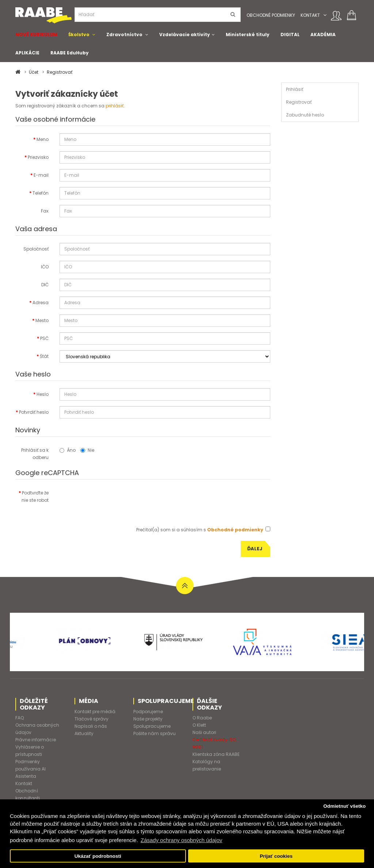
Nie (87, 450)
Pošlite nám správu (154, 733)
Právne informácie (36, 740)
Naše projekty (148, 719)
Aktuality (84, 733)
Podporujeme (148, 712)
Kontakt (310, 15)
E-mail (41, 175)
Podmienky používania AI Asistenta (30, 769)
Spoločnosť (36, 249)
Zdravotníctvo (124, 35)
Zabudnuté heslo (305, 115)
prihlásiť (115, 106)
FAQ (20, 718)
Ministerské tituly (248, 35)
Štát (44, 356)
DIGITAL (290, 35)
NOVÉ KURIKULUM (36, 35)
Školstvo (79, 35)
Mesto (42, 320)
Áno (68, 450)
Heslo (43, 394)
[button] (325, 15)
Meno (43, 139)
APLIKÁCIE (27, 53)
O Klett (199, 725)
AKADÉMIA (323, 35)
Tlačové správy (91, 719)
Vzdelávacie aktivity (185, 35)
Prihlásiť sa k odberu (35, 454)
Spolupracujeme (152, 726)
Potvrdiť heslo (34, 412)
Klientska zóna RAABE (216, 754)
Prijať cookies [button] (276, 856)
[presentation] (115, 501)
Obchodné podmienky (271, 15)
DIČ (45, 285)
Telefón (41, 193)
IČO (45, 267)
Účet (34, 72)
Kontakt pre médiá (95, 712)
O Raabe (202, 718)
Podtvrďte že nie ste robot (35, 496)
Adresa (41, 303)
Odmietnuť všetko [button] (344, 806)
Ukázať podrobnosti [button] (98, 856)
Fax (45, 211)
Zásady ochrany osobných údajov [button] (181, 840)
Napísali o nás (91, 726)
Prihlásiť (295, 89)
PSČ (44, 338)
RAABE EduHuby (70, 53)
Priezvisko (38, 157)
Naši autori (204, 732)
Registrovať (60, 72)
